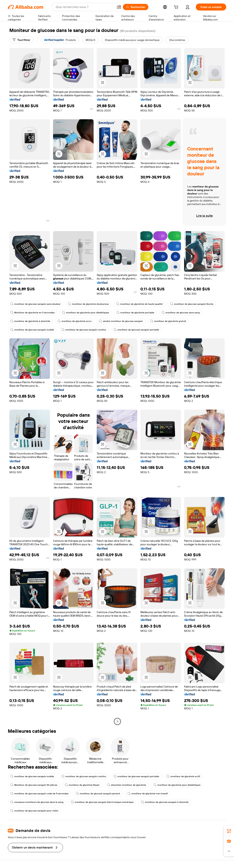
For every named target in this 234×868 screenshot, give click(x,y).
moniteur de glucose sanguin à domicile (165, 802)
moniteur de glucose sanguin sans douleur (35, 304)
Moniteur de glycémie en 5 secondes (32, 313)
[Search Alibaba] (85, 7)
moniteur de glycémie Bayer (82, 785)
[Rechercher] (136, 7)
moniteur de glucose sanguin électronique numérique (102, 802)
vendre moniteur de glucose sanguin (121, 321)
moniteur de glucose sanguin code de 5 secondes (39, 794)
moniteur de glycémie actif (183, 776)
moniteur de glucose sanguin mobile (32, 330)
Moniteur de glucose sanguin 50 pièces (34, 785)
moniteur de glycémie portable (135, 313)
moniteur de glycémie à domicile (30, 321)
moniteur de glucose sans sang (181, 313)
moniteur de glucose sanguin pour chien (34, 811)
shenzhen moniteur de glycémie (127, 785)
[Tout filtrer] (21, 40)
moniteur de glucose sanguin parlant (98, 794)
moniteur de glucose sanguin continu (84, 330)
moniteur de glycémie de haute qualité (139, 304)
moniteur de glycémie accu (74, 321)
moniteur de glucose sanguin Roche (192, 304)
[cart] (177, 8)
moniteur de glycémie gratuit (168, 321)
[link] (229, 831)
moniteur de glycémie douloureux (88, 304)
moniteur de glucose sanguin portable (136, 330)
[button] (119, 7)
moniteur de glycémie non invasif (148, 794)
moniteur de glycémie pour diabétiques (86, 313)
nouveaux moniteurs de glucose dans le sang (37, 802)
